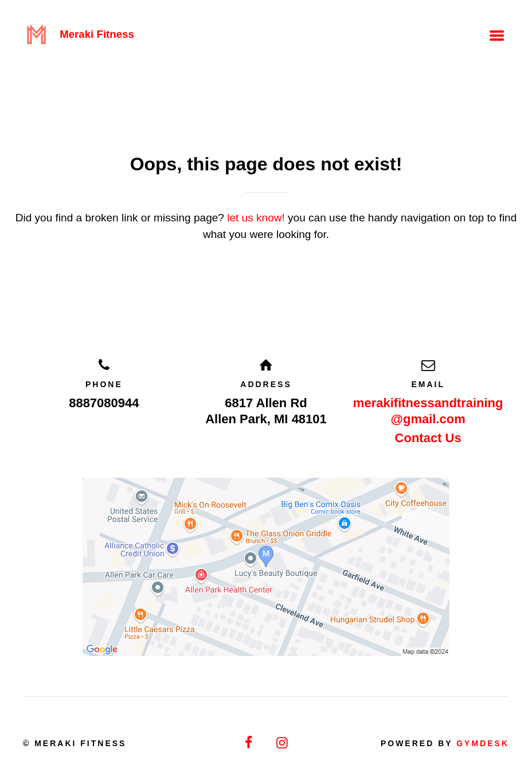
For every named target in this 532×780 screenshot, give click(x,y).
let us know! (256, 218)
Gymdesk (483, 743)
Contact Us (428, 438)
